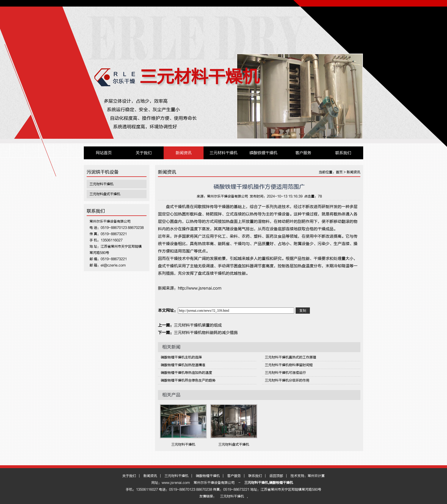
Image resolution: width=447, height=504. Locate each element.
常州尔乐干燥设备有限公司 (227, 196)
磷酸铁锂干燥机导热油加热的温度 (186, 373)
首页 (339, 172)
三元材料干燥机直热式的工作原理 (290, 357)
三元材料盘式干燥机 (105, 194)
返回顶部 (276, 476)
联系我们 (343, 153)
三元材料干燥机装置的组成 (198, 325)
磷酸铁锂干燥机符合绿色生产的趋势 (188, 380)
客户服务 (303, 153)
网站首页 (104, 153)
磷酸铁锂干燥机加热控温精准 (183, 365)
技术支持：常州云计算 (308, 476)
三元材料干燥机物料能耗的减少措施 (206, 333)
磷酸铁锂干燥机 (263, 153)
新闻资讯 (184, 153)
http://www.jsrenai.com (200, 288)
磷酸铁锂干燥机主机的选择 (181, 357)
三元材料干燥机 (200, 77)
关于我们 (144, 153)
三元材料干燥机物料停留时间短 (289, 365)
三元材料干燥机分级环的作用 (287, 380)
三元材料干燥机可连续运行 (285, 373)
